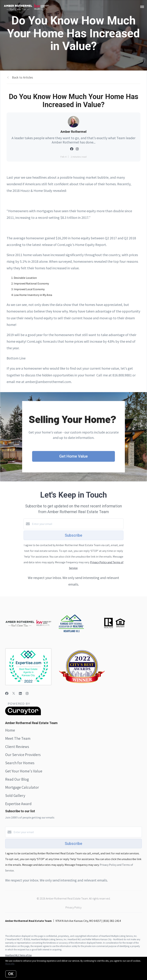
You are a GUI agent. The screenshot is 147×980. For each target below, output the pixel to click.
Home (10, 730)
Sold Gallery (15, 795)
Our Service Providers (23, 755)
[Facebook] (7, 693)
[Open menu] (142, 7)
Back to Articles (22, 77)
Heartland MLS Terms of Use (18, 955)
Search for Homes (20, 763)
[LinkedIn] (20, 693)
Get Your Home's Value (24, 771)
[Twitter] (14, 693)
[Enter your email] (77, 524)
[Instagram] (27, 693)
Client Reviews (17, 747)
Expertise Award (18, 804)
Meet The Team (18, 738)
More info (10, 964)
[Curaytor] (23, 714)
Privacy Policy (73, 907)
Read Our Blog (17, 779)
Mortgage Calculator (22, 787)
